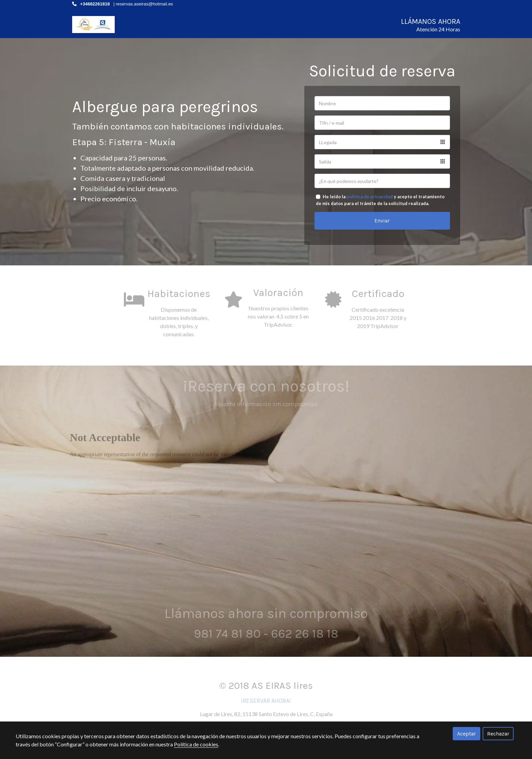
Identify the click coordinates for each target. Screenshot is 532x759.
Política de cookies (196, 744)
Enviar (382, 225)
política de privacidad (370, 201)
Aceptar (466, 734)
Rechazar (498, 734)
